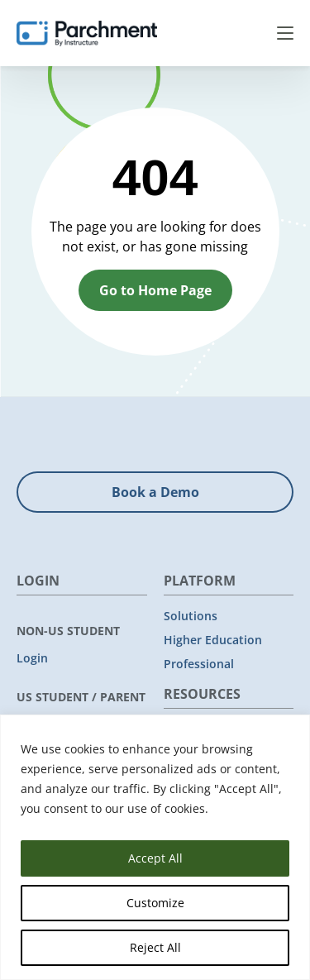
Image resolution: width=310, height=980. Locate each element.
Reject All (155, 947)
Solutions (191, 616)
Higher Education (213, 640)
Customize (155, 903)
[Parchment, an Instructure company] (87, 33)
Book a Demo (155, 492)
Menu (285, 33)
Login (32, 658)
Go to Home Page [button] (155, 290)
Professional (199, 664)
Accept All (155, 858)
